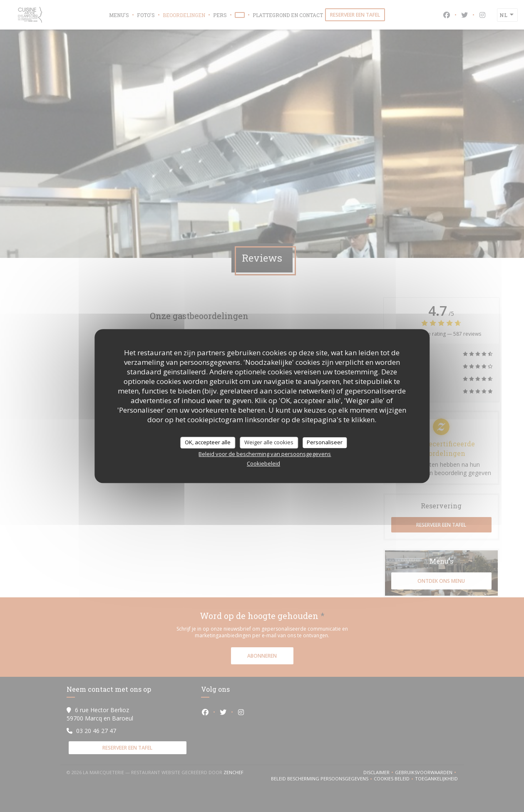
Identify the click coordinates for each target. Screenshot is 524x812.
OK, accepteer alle (208, 442)
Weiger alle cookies (269, 442)
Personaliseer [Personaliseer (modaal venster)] (325, 442)
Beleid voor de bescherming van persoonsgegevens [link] (265, 454)
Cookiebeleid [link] (263, 463)
